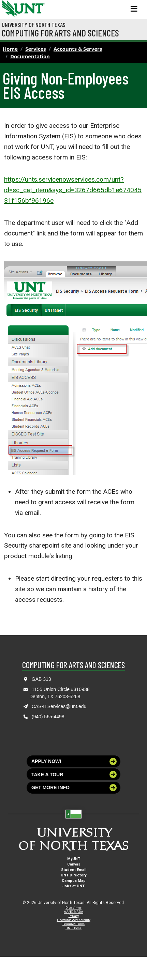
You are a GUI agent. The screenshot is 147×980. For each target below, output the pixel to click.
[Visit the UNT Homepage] (34, 6)
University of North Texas (34, 25)
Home (10, 49)
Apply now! (74, 761)
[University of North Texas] (9, 8)
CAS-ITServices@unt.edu (59, 706)
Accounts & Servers (78, 49)
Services (36, 49)
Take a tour (74, 774)
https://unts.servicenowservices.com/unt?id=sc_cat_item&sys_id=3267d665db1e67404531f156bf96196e (73, 190)
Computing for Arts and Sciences (60, 33)
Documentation (30, 56)
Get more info (74, 788)
